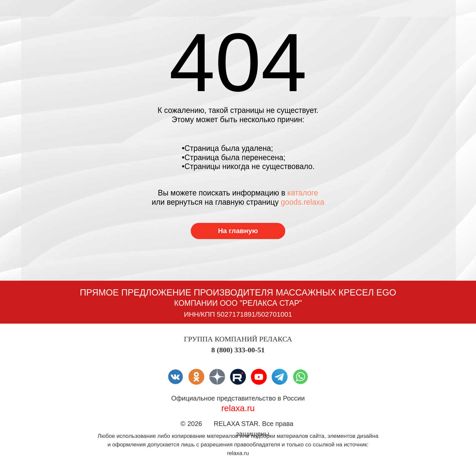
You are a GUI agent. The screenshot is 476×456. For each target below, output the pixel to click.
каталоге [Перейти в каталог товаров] (303, 193)
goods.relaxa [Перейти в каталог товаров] (302, 202)
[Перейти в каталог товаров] (238, 231)
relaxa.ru (238, 408)
